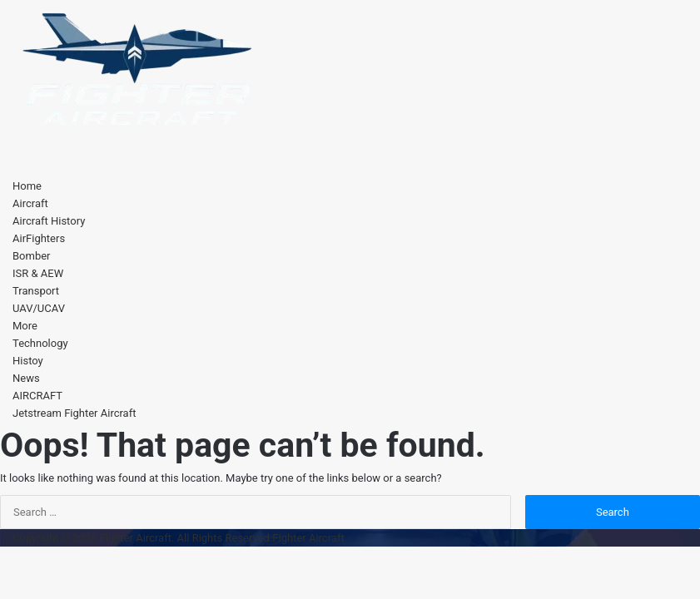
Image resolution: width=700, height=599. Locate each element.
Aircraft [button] (30, 203)
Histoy (28, 361)
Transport (36, 291)
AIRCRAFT (37, 396)
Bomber (32, 256)
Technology (40, 343)
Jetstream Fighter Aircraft (74, 413)
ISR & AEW (38, 273)
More (25, 326)
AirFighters (39, 238)
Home (27, 186)
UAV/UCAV (39, 308)
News (26, 378)
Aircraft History (49, 221)
